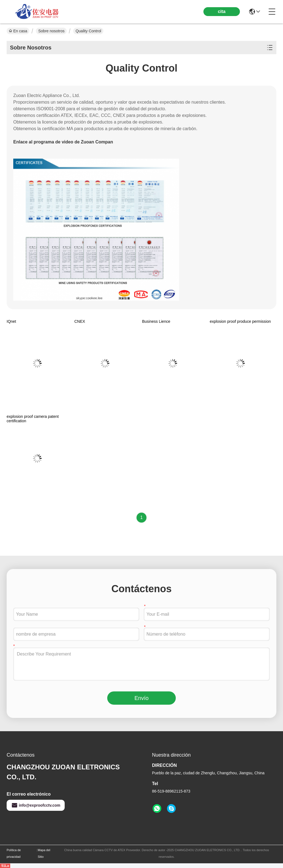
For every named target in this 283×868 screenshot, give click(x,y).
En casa (18, 31)
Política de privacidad (14, 853)
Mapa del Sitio (44, 853)
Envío (141, 698)
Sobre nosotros (51, 31)
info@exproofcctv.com (36, 805)
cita (222, 11)
